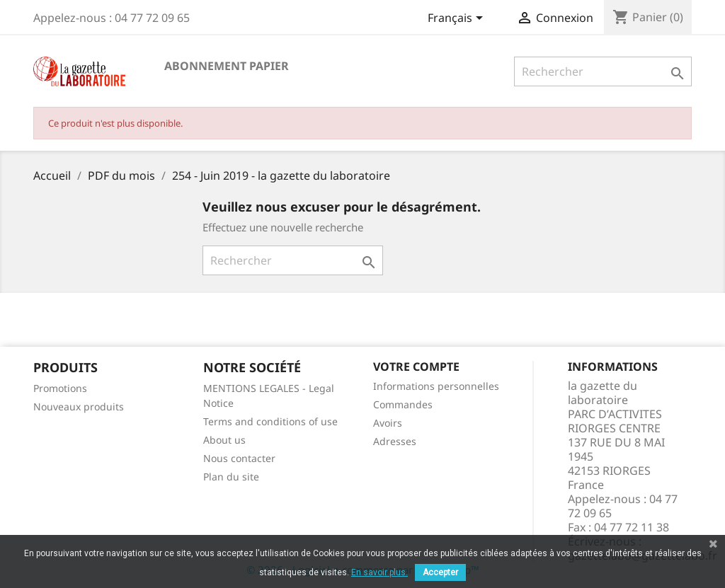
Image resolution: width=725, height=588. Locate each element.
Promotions (60, 388)
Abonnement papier (227, 66)
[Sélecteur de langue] (458, 19)
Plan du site (231, 477)
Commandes (403, 404)
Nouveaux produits (79, 407)
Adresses (395, 441)
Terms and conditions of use (270, 421)
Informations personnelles (436, 386)
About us (224, 440)
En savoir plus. (379, 572)
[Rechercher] (603, 71)
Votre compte (416, 367)
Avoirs (388, 423)
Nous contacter (239, 458)
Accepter (440, 572)
